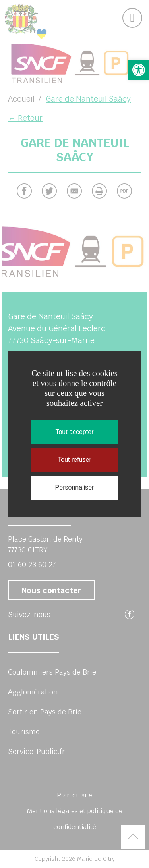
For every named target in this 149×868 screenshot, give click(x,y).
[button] (139, 70)
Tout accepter (74, 432)
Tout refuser (74, 460)
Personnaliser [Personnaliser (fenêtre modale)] (75, 487)
